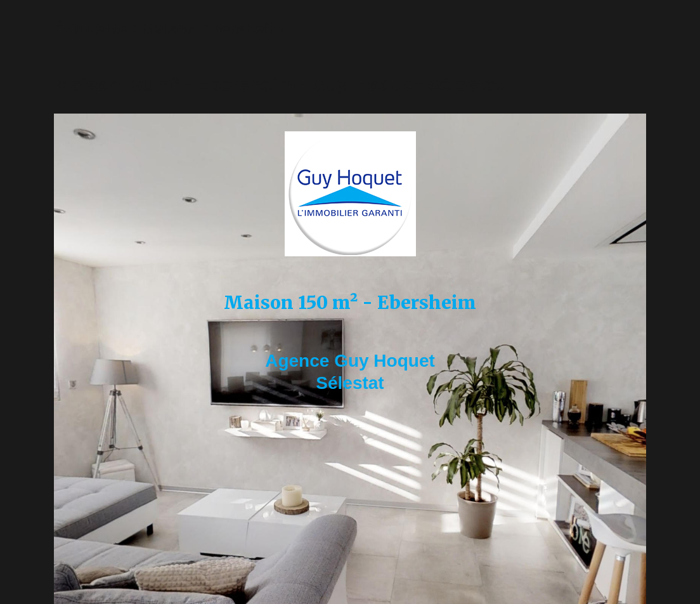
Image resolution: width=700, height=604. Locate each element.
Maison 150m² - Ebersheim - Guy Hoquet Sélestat (279, 84)
